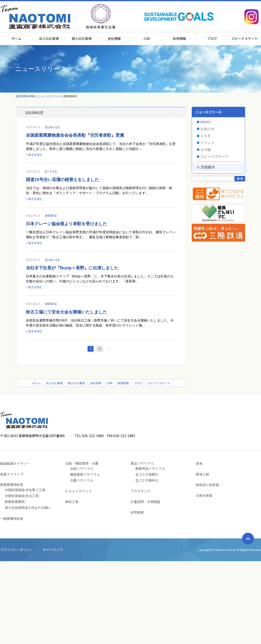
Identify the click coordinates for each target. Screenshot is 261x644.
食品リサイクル (142, 463)
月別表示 (208, 167)
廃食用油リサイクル (150, 468)
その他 (206, 150)
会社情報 (114, 38)
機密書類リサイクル (85, 474)
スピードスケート (245, 38)
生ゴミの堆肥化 (147, 474)
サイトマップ (53, 550)
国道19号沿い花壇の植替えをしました (62, 180)
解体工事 (72, 502)
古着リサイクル (82, 480)
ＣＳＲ (51, 172)
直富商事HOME (25, 96)
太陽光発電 (204, 495)
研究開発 (137, 512)
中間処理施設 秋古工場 (22, 496)
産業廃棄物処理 (12, 485)
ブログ (212, 38)
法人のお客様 (49, 38)
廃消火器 (202, 474)
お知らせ (52, 127)
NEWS (51, 216)
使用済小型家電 (207, 485)
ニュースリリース (49, 96)
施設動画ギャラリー (15, 463)
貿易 (199, 463)
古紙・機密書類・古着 (82, 463)
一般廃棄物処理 (12, 518)
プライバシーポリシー (17, 550)
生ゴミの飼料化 (147, 480)
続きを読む (35, 155)
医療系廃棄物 (15, 502)
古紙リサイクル (82, 468)
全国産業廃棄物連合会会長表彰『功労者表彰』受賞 (75, 135)
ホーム (16, 38)
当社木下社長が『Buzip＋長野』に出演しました (72, 268)
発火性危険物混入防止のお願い (28, 508)
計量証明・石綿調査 (145, 502)
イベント (207, 143)
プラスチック (140, 491)
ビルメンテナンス (79, 491)
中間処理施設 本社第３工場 (25, 490)
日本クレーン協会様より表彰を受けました (66, 224)
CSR (147, 38)
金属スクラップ (12, 474)
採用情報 (179, 38)
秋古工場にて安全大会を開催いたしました (66, 312)
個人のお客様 (82, 38)
